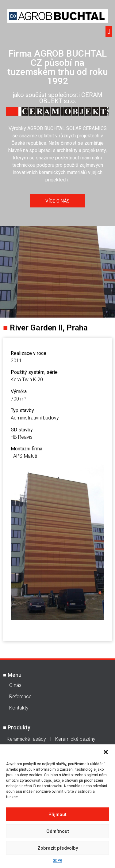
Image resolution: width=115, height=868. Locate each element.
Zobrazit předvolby (58, 848)
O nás (15, 685)
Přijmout (57, 814)
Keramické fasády (26, 739)
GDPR (57, 861)
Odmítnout (58, 831)
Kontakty (19, 708)
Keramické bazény (75, 739)
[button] (106, 752)
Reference (20, 697)
